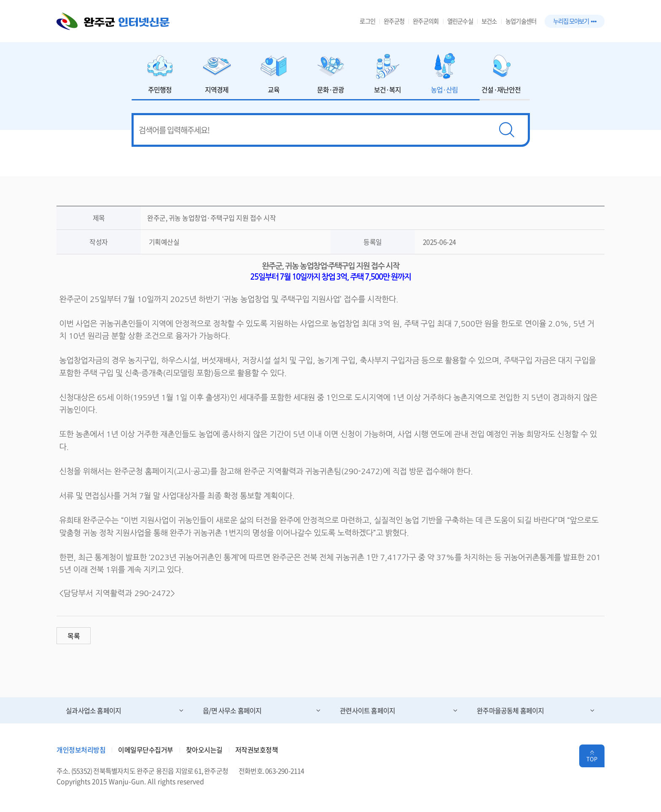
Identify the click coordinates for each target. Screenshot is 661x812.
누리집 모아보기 (575, 21)
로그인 (367, 21)
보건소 (489, 21)
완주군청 (394, 21)
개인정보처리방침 (81, 750)
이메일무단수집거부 (146, 750)
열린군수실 (460, 21)
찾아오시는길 (204, 750)
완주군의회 (426, 21)
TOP (592, 759)
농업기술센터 (521, 21)
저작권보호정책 (257, 750)
